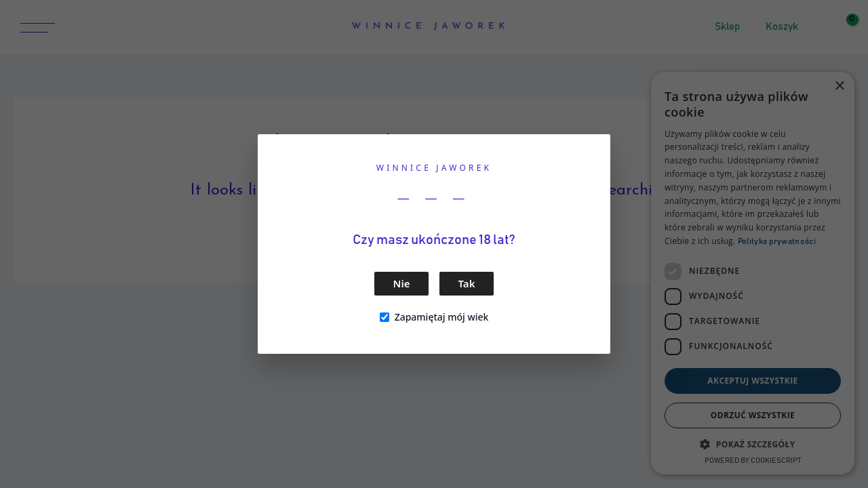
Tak (467, 283)
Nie (402, 283)
